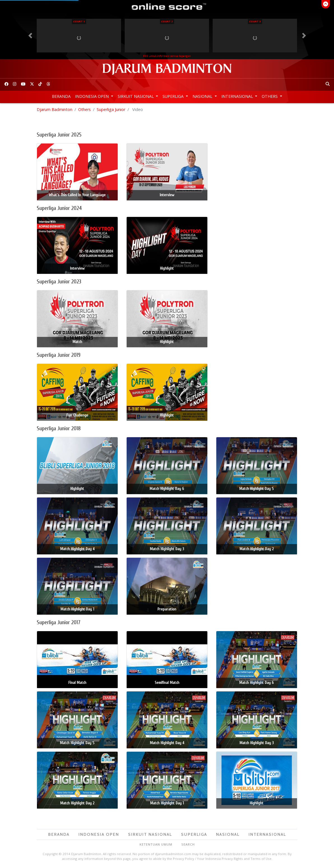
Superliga (174, 96)
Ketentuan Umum (156, 844)
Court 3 (255, 21)
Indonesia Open (92, 96)
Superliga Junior (111, 109)
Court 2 (167, 21)
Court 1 (79, 21)
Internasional (238, 96)
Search (188, 844)
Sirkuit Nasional (136, 96)
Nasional (203, 96)
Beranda (61, 96)
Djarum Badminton (54, 109)
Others (270, 96)
